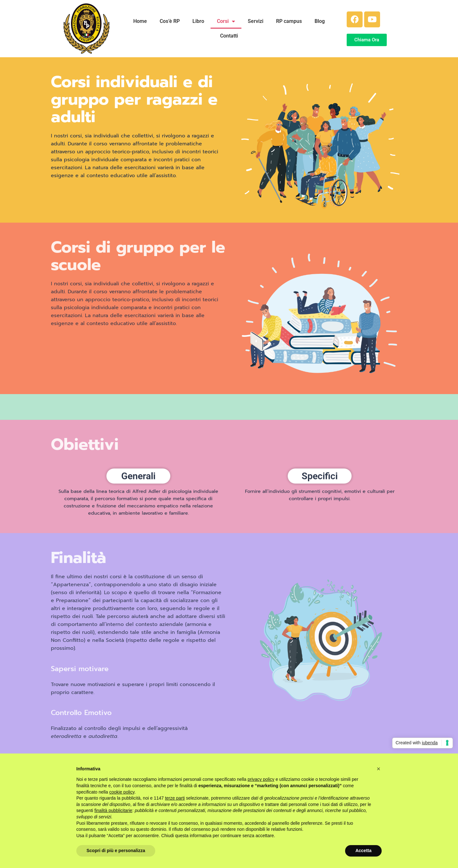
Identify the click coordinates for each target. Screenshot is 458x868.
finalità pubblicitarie (113, 810)
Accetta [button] (363, 851)
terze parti (175, 798)
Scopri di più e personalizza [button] (116, 851)
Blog (320, 21)
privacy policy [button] (261, 779)
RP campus (289, 21)
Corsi (226, 21)
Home (140, 21)
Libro (198, 21)
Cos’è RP (170, 21)
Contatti (229, 36)
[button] (378, 769)
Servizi (256, 21)
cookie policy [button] (122, 792)
